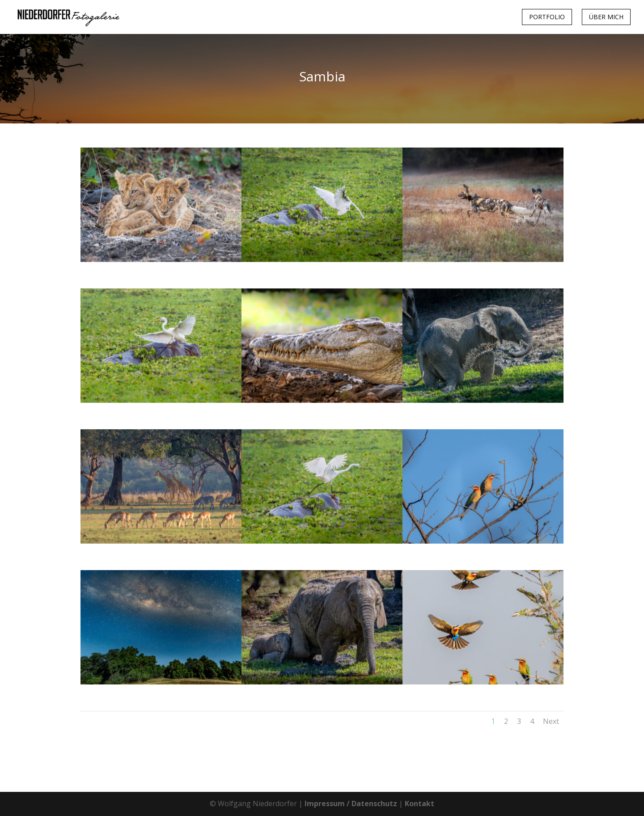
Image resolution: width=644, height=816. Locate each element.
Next (551, 721)
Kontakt (419, 803)
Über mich (606, 17)
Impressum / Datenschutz (351, 803)
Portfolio (547, 17)
